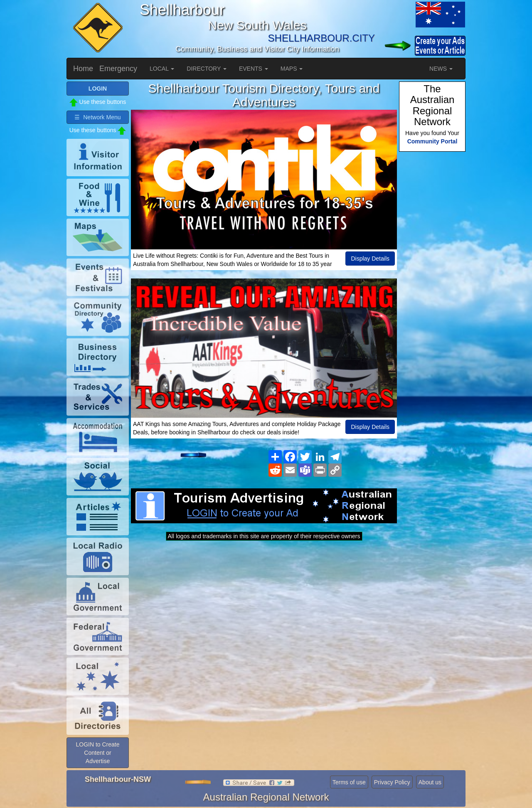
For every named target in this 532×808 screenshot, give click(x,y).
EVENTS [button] (254, 69)
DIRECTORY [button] (207, 69)
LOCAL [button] (162, 69)
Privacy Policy (392, 782)
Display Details (370, 259)
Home (83, 69)
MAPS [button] (292, 69)
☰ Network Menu (97, 117)
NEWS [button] (441, 69)
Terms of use (349, 782)
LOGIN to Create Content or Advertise (97, 753)
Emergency (118, 69)
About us (430, 782)
